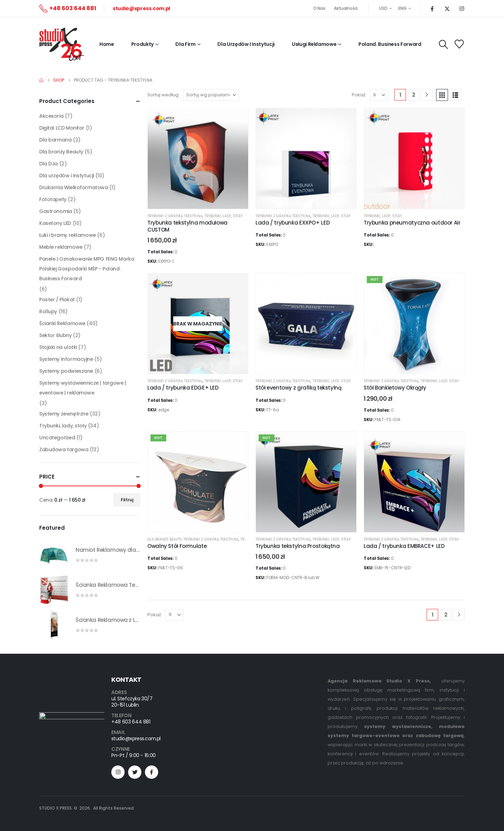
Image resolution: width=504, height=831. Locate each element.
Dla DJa (48, 164)
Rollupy (48, 311)
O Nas (319, 8)
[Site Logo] (62, 44)
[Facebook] (432, 8)
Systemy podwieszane (66, 371)
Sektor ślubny (55, 335)
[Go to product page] (54, 555)
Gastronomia (55, 211)
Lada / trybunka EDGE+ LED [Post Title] (183, 388)
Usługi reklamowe (314, 44)
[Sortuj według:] (211, 95)
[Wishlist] (459, 44)
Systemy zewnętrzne (64, 414)
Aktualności (346, 8)
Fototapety (53, 199)
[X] (447, 8)
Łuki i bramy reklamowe (68, 235)
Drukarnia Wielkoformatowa (74, 187)
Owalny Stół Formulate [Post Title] (177, 546)
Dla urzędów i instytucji (66, 176)
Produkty (142, 44)
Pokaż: (359, 95)
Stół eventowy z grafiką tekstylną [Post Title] (299, 388)
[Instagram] (462, 8)
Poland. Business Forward (390, 44)
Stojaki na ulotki (58, 347)
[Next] (427, 95)
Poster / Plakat (57, 300)
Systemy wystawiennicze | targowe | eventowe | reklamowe (83, 388)
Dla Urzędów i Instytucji (246, 44)
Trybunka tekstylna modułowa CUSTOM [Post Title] (187, 226)
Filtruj (127, 500)
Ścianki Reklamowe (62, 323)
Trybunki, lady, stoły (223, 216)
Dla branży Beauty (164, 539)
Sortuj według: (163, 95)
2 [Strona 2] (414, 95)
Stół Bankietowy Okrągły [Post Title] (395, 388)
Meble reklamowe (61, 247)
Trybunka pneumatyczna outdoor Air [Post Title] (412, 223)
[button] (444, 44)
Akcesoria (51, 116)
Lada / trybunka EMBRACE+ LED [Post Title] (404, 546)
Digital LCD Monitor (62, 128)
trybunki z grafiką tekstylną (175, 216)
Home (107, 44)
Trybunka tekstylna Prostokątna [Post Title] (298, 546)
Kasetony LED (55, 223)
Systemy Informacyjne (66, 359)
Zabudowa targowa (64, 449)
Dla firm (185, 44)
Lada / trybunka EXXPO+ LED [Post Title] (293, 223)
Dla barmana (55, 140)
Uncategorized (57, 438)
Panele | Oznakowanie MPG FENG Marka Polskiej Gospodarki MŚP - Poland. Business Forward (87, 269)
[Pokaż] (379, 95)
